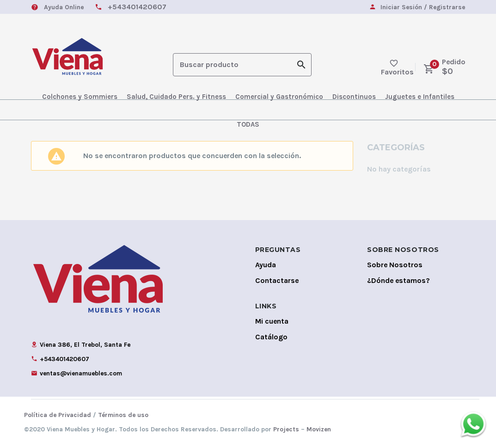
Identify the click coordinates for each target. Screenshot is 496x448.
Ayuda (266, 265)
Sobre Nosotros (395, 265)
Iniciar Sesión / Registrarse (423, 8)
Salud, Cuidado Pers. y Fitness (176, 97)
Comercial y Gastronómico (279, 97)
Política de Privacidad (58, 415)
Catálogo (271, 337)
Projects (286, 429)
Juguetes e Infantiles (420, 97)
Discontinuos (354, 97)
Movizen (319, 429)
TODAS (248, 124)
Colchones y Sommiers (80, 97)
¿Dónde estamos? (398, 280)
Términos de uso (123, 415)
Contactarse (277, 280)
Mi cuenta (272, 321)
